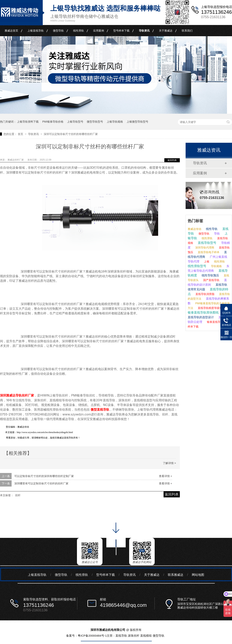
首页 (21, 134)
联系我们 (187, 31)
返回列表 (172, 160)
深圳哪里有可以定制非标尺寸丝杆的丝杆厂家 (41, 483)
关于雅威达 (166, 31)
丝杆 (18, 495)
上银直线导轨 (36, 31)
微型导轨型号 (95, 122)
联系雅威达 (176, 575)
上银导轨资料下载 (28, 122)
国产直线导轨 (211, 280)
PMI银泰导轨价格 (53, 122)
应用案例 (99, 31)
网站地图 (198, 575)
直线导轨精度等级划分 (211, 308)
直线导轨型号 (207, 243)
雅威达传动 (194, 229)
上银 (206, 261)
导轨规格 (216, 266)
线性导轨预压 (210, 275)
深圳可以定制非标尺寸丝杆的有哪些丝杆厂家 (71, 134)
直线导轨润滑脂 (205, 294)
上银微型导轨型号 (137, 122)
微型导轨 (58, 31)
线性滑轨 (78, 31)
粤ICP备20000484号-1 (92, 636)
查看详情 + (165, 476)
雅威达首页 (11, 31)
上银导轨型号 (75, 122)
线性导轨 (211, 229)
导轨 (217, 233)
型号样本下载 (121, 31)
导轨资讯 (144, 31)
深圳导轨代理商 (204, 248)
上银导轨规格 (115, 122)
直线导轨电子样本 (208, 252)
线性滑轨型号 (197, 266)
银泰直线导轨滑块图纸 (203, 313)
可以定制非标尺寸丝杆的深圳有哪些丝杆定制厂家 (44, 476)
